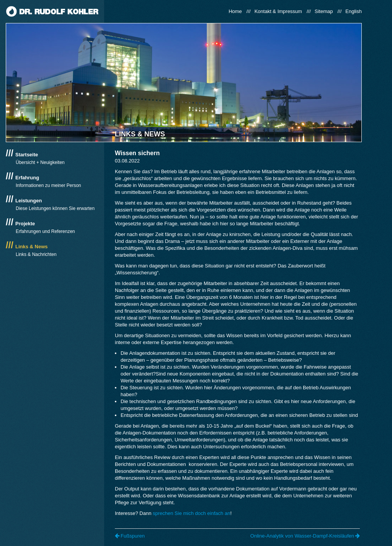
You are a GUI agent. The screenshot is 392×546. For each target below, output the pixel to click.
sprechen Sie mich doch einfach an (191, 513)
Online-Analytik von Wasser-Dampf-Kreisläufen (305, 536)
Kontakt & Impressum (278, 11)
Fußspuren (130, 536)
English (354, 11)
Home (235, 11)
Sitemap (324, 11)
